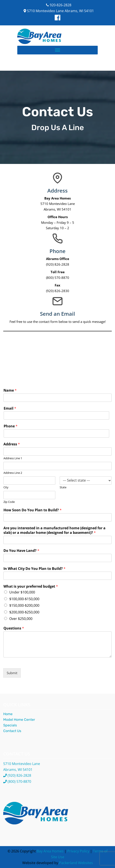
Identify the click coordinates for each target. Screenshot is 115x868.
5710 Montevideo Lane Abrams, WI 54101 (59, 11)
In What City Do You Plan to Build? (34, 569)
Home (8, 714)
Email (10, 408)
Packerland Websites (76, 863)
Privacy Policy (78, 851)
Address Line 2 (13, 473)
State (63, 487)
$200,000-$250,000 (24, 612)
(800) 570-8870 (19, 781)
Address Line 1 (13, 458)
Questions (14, 628)
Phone (11, 426)
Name (10, 390)
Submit (12, 673)
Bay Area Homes (50, 851)
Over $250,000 (21, 619)
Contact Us (12, 731)
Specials (10, 725)
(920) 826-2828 (19, 775)
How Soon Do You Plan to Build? (33, 510)
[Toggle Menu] (57, 50)
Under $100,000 (22, 592)
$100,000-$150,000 (24, 599)
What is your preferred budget (31, 586)
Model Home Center (19, 720)
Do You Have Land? (21, 551)
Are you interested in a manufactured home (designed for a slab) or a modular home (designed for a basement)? (54, 530)
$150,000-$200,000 (24, 605)
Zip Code (9, 502)
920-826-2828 (59, 5)
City (6, 487)
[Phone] (56, 433)
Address (12, 444)
